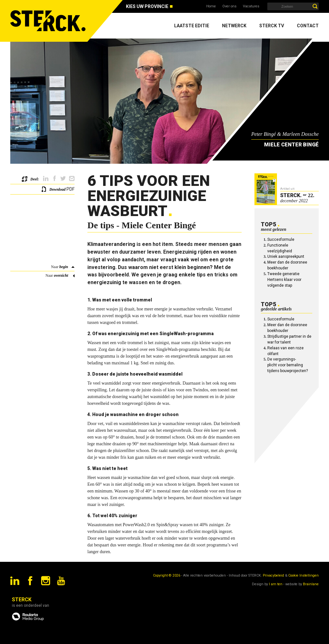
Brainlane (311, 584)
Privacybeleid (273, 575)
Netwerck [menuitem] (234, 26)
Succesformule (281, 239)
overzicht (61, 275)
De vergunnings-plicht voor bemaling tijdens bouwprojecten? (288, 365)
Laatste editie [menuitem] (192, 26)
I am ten (276, 584)
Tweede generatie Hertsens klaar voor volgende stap (284, 280)
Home (211, 6)
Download (58, 189)
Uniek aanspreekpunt (286, 257)
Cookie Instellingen (303, 575)
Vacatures (251, 6)
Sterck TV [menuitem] (272, 26)
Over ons (229, 6)
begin (64, 267)
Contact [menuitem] (308, 26)
